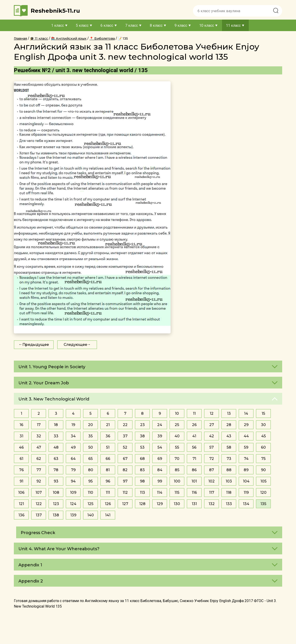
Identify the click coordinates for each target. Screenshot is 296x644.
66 (108, 459)
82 (125, 470)
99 (160, 481)
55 (177, 447)
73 (229, 459)
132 (212, 504)
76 (21, 470)
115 (177, 493)
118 (229, 493)
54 (160, 447)
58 (229, 447)
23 (142, 425)
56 (194, 447)
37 (125, 436)
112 (125, 493)
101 (194, 481)
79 (73, 470)
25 (177, 425)
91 (21, 481)
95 (90, 481)
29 (246, 425)
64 (73, 459)
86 (194, 470)
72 (212, 459)
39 (160, 436)
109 (73, 493)
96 (108, 481)
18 (56, 425)
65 (90, 459)
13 (229, 413)
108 (56, 493)
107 (39, 493)
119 (246, 493)
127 (125, 504)
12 (212, 413)
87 (212, 470)
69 (160, 459)
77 (39, 470)
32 (39, 436)
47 (39, 447)
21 (108, 425)
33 (56, 436)
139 (73, 515)
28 (229, 425)
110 (90, 493)
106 (21, 493)
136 (21, 515)
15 (263, 413)
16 (21, 425)
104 (246, 481)
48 (56, 447)
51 (108, 447)
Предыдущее (36, 345)
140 (91, 515)
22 (125, 425)
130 (177, 504)
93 (56, 481)
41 (194, 436)
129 (160, 504)
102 (212, 481)
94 (73, 481)
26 (194, 425)
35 (90, 436)
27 (212, 425)
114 (160, 493)
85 (177, 470)
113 (142, 493)
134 (246, 504)
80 (91, 470)
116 (194, 493)
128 (142, 504)
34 (73, 436)
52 (125, 447)
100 (177, 481)
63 (56, 459)
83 (142, 470)
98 (142, 481)
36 (108, 436)
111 (108, 493)
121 (21, 504)
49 (73, 447)
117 (212, 493)
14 (246, 413)
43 (229, 436)
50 (91, 447)
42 (212, 436)
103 (229, 481)
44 (246, 436)
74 (246, 459)
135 (263, 504)
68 (142, 459)
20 (90, 425)
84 (160, 470)
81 (108, 470)
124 (73, 504)
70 (177, 459)
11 (194, 413)
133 (229, 504)
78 (56, 470)
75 (263, 459)
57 (212, 447)
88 (229, 470)
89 (246, 470)
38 (142, 436)
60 (263, 447)
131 (194, 504)
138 (56, 515)
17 (39, 425)
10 (177, 413)
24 (160, 425)
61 (21, 459)
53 (142, 447)
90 (263, 470)
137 (39, 515)
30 (263, 425)
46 (21, 447)
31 (21, 436)
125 (90, 504)
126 (108, 504)
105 (263, 481)
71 (194, 459)
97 (125, 481)
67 (125, 459)
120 (263, 493)
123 (56, 504)
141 (108, 515)
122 (39, 504)
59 (246, 447)
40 (177, 436)
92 (39, 481)
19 (73, 425)
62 (39, 459)
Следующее (75, 345)
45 (263, 436)
